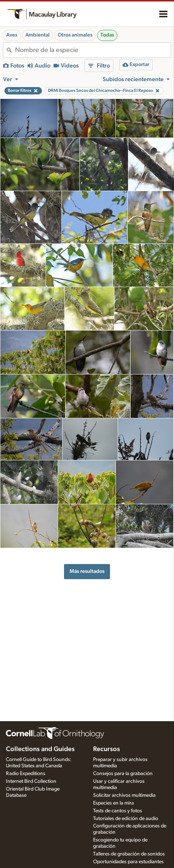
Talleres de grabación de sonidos (129, 854)
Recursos (106, 749)
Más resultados (87, 571)
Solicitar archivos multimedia (124, 795)
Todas (107, 35)
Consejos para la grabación (123, 774)
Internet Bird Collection (31, 781)
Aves (12, 35)
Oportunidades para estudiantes (128, 862)
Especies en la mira (113, 803)
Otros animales (75, 35)
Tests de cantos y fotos (118, 811)
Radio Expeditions (26, 774)
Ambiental (38, 35)
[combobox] (93, 50)
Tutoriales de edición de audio (126, 819)
